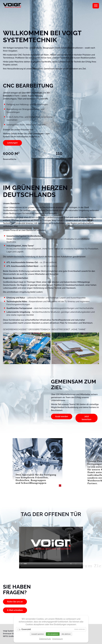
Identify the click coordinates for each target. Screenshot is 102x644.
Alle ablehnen (66, 634)
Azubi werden (62, 417)
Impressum (58, 639)
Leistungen (12, 143)
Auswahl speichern (38, 634)
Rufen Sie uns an (15, 602)
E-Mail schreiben (15, 610)
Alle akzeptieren (53, 634)
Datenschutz (45, 639)
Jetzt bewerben (86, 418)
